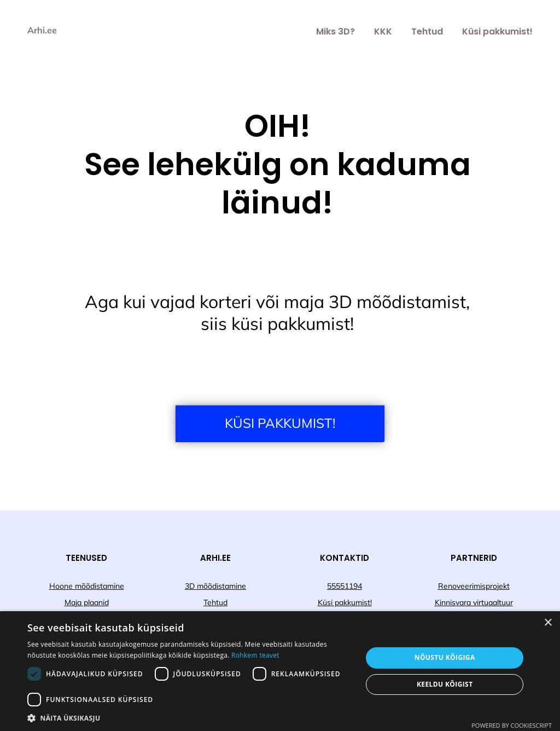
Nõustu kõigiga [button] (445, 657)
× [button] (548, 623)
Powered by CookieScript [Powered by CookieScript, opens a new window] (512, 725)
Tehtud (427, 31)
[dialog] (280, 671)
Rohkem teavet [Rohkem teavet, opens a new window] (255, 655)
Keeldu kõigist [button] (445, 684)
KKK (383, 31)
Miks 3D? (336, 31)
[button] (190, 718)
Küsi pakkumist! (497, 31)
